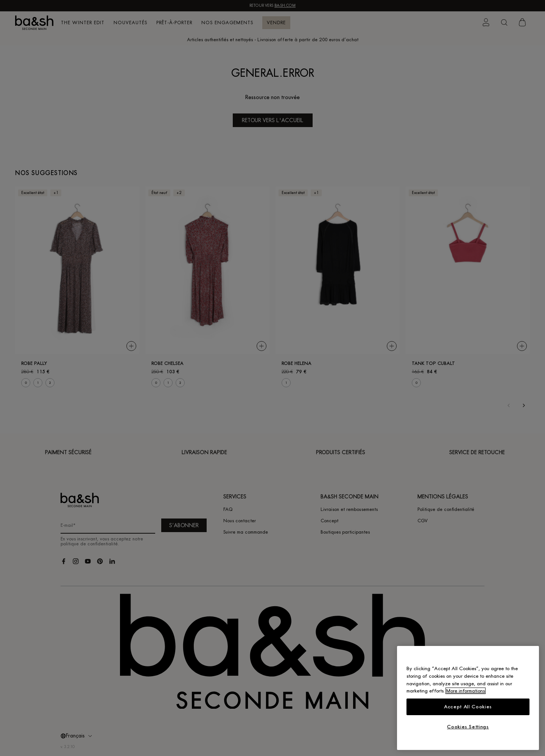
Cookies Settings (468, 727)
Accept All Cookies (468, 707)
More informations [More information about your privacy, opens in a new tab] (466, 691)
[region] (468, 698)
